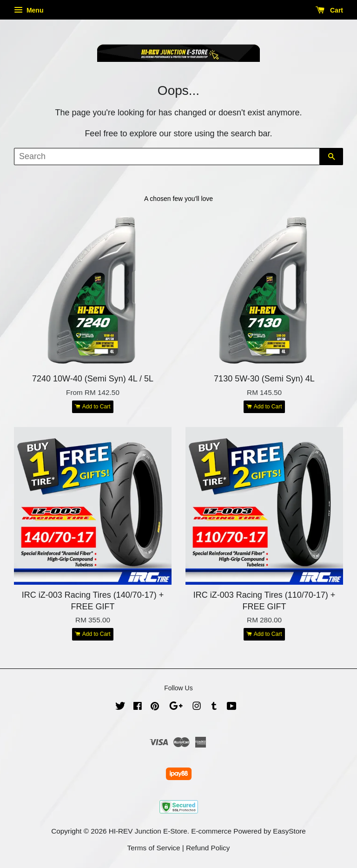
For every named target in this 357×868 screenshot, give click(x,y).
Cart (329, 10)
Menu (29, 10)
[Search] (167, 157)
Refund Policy (208, 848)
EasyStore (289, 831)
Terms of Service (154, 848)
